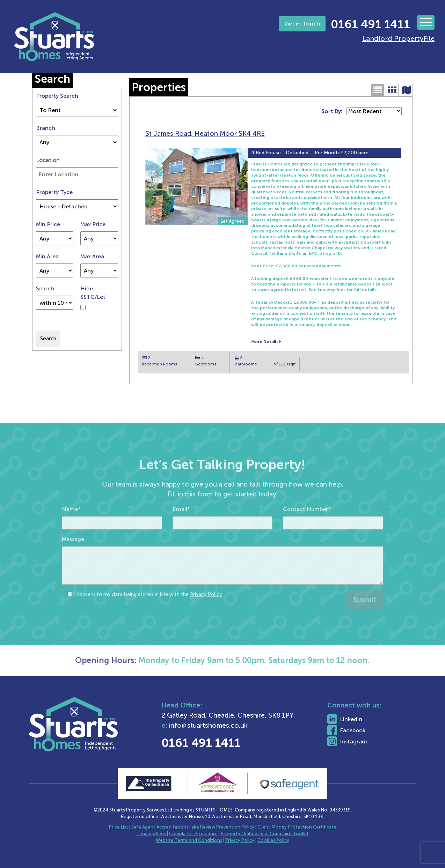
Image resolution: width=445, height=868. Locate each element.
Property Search (57, 96)
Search (45, 288)
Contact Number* (307, 526)
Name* (71, 526)
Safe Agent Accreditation (159, 827)
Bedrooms (206, 364)
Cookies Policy (273, 840)
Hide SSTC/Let (93, 293)
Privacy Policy (206, 611)
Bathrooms (246, 364)
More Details (266, 342)
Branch (46, 128)
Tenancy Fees (151, 834)
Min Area (47, 256)
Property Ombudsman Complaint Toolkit (265, 834)
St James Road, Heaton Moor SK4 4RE (205, 134)
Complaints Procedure (193, 834)
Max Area (92, 256)
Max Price (93, 224)
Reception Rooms (159, 364)
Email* (181, 526)
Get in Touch (302, 24)
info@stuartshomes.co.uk (231, 725)
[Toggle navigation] (426, 23)
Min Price (48, 224)
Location (48, 160)
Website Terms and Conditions (189, 840)
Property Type (54, 192)
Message (73, 556)
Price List (119, 827)
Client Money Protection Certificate (297, 827)
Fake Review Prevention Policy (222, 827)
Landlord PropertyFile (398, 38)
